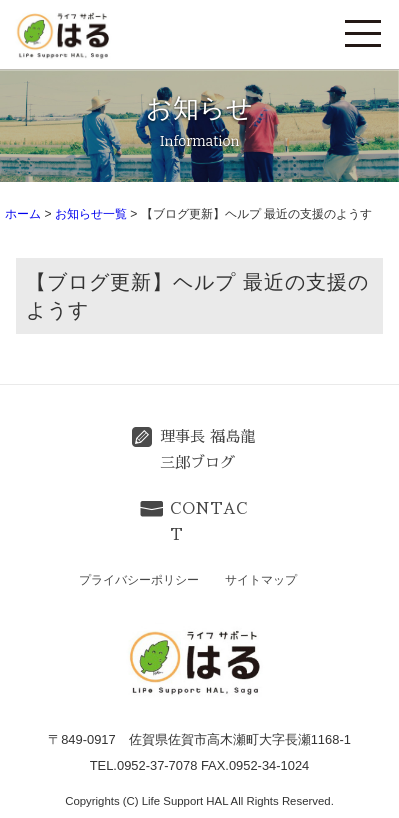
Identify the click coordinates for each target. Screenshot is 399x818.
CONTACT (209, 522)
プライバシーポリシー (139, 580)
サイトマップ (261, 580)
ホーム (23, 214)
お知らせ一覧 (91, 214)
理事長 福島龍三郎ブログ (207, 450)
